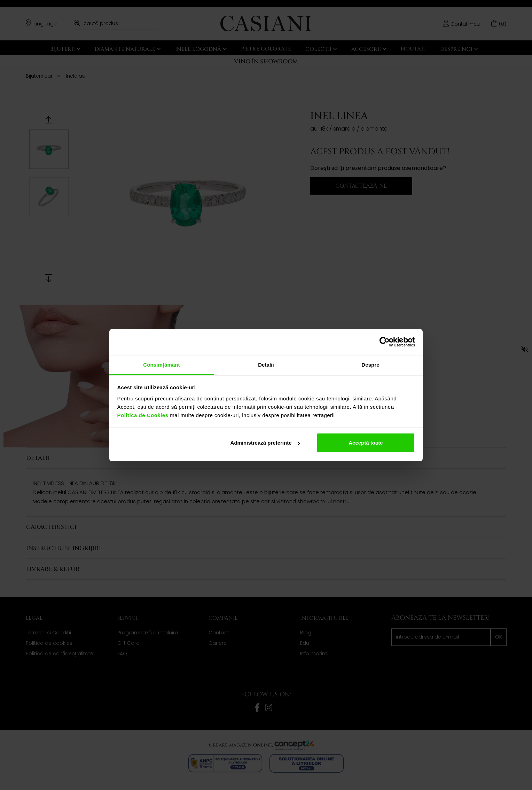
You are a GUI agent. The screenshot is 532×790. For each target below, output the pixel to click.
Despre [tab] (370, 365)
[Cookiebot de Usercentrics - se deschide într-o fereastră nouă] (385, 342)
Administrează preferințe (265, 443)
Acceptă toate (366, 443)
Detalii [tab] (266, 365)
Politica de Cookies (143, 415)
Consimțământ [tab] (161, 365)
